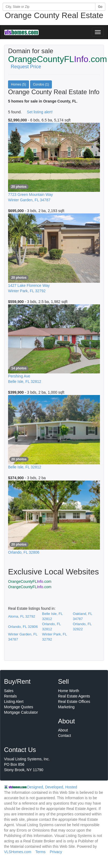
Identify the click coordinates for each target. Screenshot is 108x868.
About (63, 730)
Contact (64, 736)
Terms (40, 852)
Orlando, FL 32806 (23, 627)
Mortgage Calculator (21, 712)
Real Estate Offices (74, 702)
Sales (9, 691)
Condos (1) (41, 84)
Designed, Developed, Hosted (52, 787)
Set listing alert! (40, 112)
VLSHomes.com (18, 852)
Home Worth (69, 691)
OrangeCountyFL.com (30, 581)
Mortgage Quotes (19, 707)
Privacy (56, 852)
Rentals (10, 696)
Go (100, 7)
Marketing (66, 707)
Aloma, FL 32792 (22, 616)
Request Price (26, 67)
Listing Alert (14, 702)
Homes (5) (19, 84)
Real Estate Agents (74, 696)
